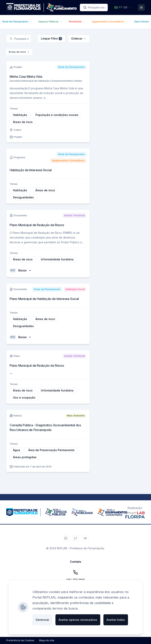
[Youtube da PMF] (85, 538)
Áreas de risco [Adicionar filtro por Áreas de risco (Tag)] (23, 122)
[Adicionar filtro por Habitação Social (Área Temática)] (75, 289)
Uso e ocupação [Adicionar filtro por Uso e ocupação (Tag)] (24, 397)
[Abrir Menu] (141, 7)
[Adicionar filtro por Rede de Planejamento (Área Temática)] (71, 67)
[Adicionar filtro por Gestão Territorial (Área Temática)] (74, 216)
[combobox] (94, 7)
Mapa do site (47, 640)
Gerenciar (42, 620)
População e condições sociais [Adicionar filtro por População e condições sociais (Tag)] (57, 115)
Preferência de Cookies (20, 640)
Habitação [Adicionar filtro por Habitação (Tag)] (20, 115)
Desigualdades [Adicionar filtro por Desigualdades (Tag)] (23, 197)
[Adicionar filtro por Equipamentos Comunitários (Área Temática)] (68, 161)
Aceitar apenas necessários (78, 620)
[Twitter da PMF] (75, 538)
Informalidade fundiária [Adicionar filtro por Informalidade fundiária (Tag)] (57, 259)
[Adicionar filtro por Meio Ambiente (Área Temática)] (76, 416)
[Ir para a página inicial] (41, 7)
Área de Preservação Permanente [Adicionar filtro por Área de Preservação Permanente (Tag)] (51, 450)
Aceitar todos (116, 620)
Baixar (25, 270)
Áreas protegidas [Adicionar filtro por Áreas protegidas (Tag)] (25, 457)
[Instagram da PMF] (66, 538)
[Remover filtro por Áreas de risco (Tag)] (28, 52)
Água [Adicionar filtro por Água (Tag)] (17, 450)
